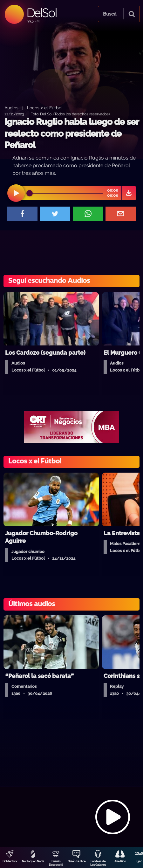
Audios (11, 108)
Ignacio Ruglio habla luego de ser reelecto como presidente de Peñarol (71, 133)
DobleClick (10, 861)
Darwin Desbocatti (56, 863)
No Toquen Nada (33, 861)
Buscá (110, 14)
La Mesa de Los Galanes (98, 863)
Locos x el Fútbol (45, 108)
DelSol (41, 13)
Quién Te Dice (77, 861)
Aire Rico (120, 861)
